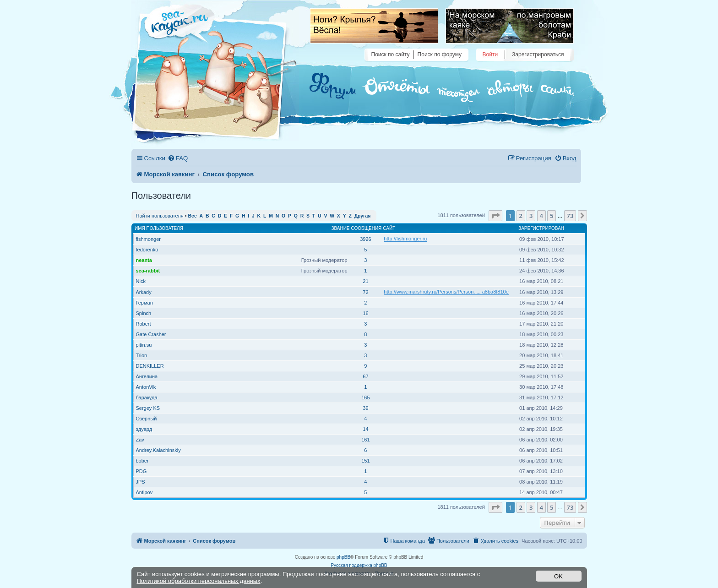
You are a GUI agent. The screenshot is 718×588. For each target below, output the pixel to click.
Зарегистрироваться (538, 54)
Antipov (144, 492)
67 (365, 376)
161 (365, 440)
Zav (140, 440)
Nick (141, 281)
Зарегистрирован (541, 228)
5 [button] (552, 216)
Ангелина (147, 376)
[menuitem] (178, 158)
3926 (365, 239)
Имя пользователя (159, 228)
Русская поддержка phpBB (359, 565)
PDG (141, 471)
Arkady (144, 292)
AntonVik (146, 387)
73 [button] (570, 216)
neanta (144, 260)
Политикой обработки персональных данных (199, 581)
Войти (490, 54)
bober (142, 461)
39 (365, 408)
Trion (142, 355)
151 (365, 461)
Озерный (147, 419)
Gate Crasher (151, 334)
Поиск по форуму (440, 54)
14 (365, 429)
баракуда (147, 397)
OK (558, 576)
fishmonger (148, 239)
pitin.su (144, 345)
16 (365, 313)
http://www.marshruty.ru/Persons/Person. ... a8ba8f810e (446, 292)
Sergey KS (148, 408)
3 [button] (531, 216)
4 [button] (541, 216)
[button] (495, 216)
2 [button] (521, 216)
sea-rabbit (148, 271)
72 (365, 292)
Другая (363, 216)
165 (365, 397)
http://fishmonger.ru (405, 239)
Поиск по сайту (391, 54)
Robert (144, 324)
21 (365, 281)
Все (193, 216)
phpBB (343, 557)
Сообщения (367, 228)
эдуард (144, 429)
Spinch (144, 313)
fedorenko (147, 250)
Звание (340, 228)
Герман (144, 303)
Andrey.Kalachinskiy (158, 450)
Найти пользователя (160, 216)
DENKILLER (150, 366)
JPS (141, 482)
